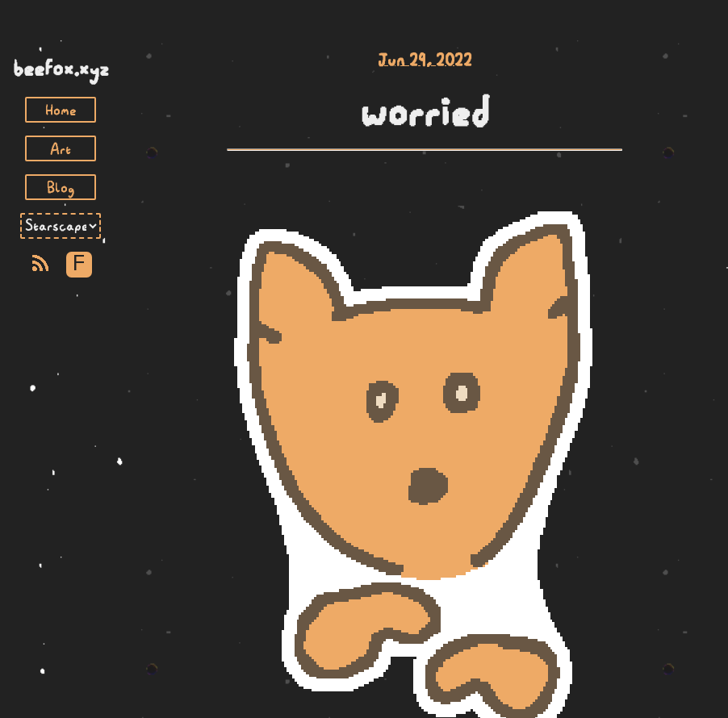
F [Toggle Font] (79, 264)
